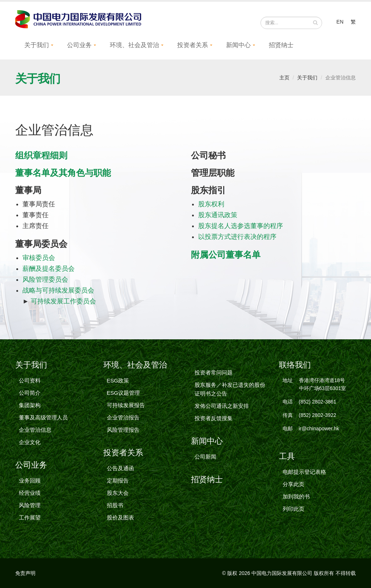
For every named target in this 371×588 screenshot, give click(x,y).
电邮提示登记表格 (304, 472)
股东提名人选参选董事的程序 (241, 226)
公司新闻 (205, 457)
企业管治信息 (35, 430)
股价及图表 (120, 517)
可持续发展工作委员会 (63, 301)
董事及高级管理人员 (43, 417)
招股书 (115, 505)
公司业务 (79, 45)
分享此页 (293, 484)
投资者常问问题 (214, 372)
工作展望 (30, 517)
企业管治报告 (123, 417)
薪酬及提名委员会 (49, 269)
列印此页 (293, 509)
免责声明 (25, 573)
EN (340, 22)
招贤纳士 (281, 45)
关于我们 (37, 45)
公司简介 (30, 393)
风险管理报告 (123, 430)
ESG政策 (118, 380)
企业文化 (30, 442)
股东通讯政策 (218, 215)
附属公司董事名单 (226, 255)
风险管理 (30, 505)
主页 (284, 78)
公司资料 (30, 380)
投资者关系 (193, 45)
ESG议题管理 (124, 393)
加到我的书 (296, 496)
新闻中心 (238, 45)
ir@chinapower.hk (319, 428)
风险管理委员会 (45, 279)
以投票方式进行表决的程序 (237, 237)
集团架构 (30, 405)
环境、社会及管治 (134, 45)
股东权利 (211, 204)
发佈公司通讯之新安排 (222, 406)
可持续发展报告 (126, 405)
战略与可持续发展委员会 (58, 290)
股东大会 (118, 493)
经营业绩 (30, 493)
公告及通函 (120, 468)
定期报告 (118, 481)
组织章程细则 (41, 155)
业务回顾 (30, 481)
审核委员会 (39, 258)
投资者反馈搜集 (214, 418)
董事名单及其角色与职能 (63, 173)
